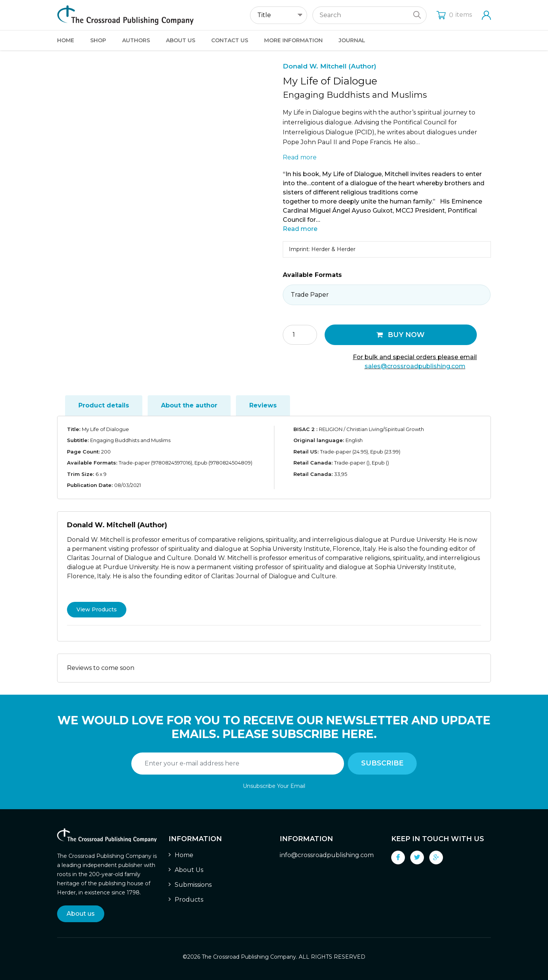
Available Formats (312, 275)
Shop (98, 40)
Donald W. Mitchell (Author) (330, 66)
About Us (181, 40)
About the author (189, 405)
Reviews (263, 405)
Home (66, 40)
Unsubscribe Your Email (274, 786)
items (454, 15)
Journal (352, 40)
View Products (97, 609)
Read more (300, 157)
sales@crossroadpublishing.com (415, 366)
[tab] (104, 406)
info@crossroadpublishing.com (327, 855)
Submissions (193, 885)
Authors (136, 40)
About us (81, 914)
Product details (104, 405)
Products (189, 900)
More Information (293, 40)
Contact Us (230, 40)
